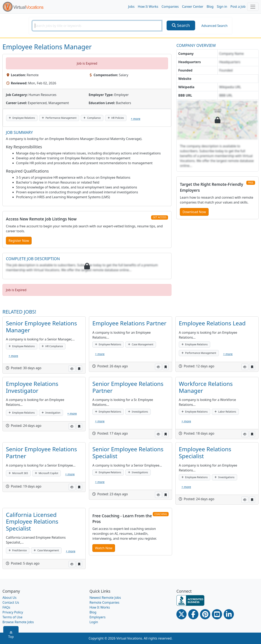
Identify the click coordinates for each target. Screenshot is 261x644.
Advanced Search (214, 26)
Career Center (193, 7)
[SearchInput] (97, 26)
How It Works (148, 7)
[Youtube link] (217, 614)
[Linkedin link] (229, 614)
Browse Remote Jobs (18, 622)
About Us (9, 598)
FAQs (6, 607)
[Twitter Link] (181, 614)
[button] (72, 369)
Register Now (19, 241)
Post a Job (238, 7)
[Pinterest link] (205, 614)
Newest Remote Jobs (105, 598)
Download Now (194, 212)
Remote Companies (105, 602)
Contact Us (11, 602)
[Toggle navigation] (253, 7)
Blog (210, 7)
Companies (170, 7)
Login (94, 622)
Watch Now (104, 548)
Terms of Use (12, 617)
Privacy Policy (13, 612)
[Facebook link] (193, 614)
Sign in (222, 7)
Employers (98, 617)
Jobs (131, 7)
